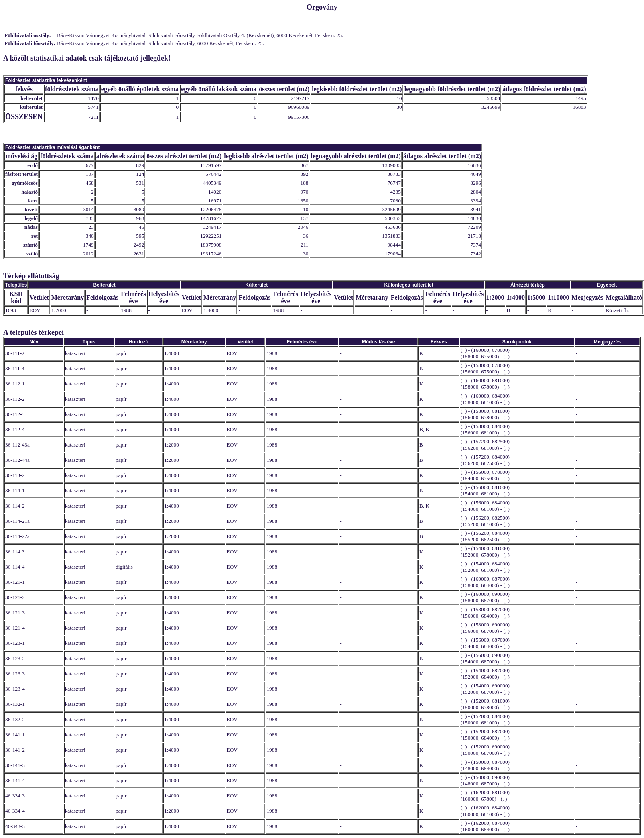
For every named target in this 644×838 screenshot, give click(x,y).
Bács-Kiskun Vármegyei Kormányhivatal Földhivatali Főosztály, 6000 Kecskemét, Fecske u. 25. (160, 43)
